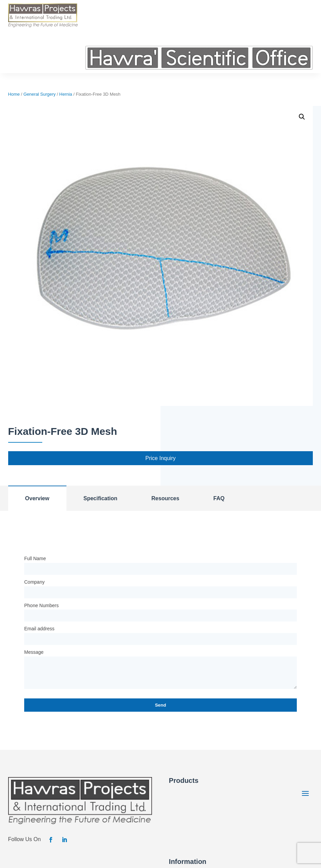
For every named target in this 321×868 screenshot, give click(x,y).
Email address (39, 629)
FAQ (219, 498)
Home (14, 94)
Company (34, 582)
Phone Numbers (41, 605)
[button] (302, 117)
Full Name (35, 558)
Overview (37, 498)
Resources (165, 498)
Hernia (66, 94)
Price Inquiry (161, 458)
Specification (101, 498)
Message (34, 652)
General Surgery (40, 94)
